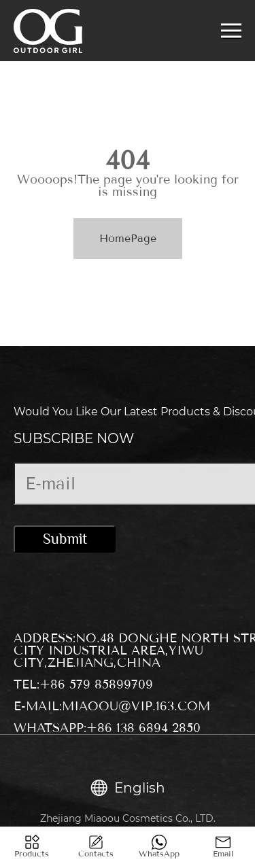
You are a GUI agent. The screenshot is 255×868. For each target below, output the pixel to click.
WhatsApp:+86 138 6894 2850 (107, 728)
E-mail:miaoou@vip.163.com (112, 706)
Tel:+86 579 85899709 (83, 684)
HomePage (128, 238)
